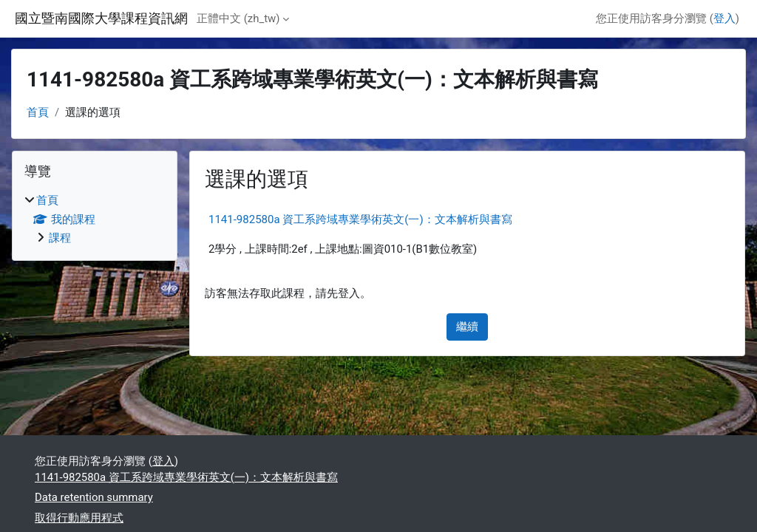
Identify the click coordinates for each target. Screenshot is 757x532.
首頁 (38, 112)
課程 (60, 238)
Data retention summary (94, 497)
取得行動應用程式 (79, 518)
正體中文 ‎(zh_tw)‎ (238, 18)
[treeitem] (95, 219)
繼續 (467, 327)
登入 (724, 18)
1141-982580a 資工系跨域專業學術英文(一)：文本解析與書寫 (360, 219)
